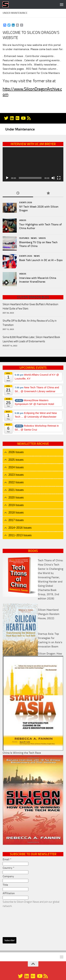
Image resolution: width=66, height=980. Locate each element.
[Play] (7, 178)
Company (8, 876)
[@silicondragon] (6, 118)
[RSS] (29, 118)
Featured (24, 238)
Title (5, 885)
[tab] (33, 452)
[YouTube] (23, 118)
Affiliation (9, 893)
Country (8, 868)
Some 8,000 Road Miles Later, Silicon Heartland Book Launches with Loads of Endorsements (31, 339)
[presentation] (17, 921)
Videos (23, 220)
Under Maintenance (20, 129)
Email (7, 859)
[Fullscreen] (59, 178)
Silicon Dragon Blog (33, 297)
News (34, 238)
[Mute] (53, 178)
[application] (33, 164)
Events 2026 (26, 202)
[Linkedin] (12, 118)
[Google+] (17, 118)
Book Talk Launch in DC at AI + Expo (41, 260)
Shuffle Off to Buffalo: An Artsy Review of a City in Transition (30, 323)
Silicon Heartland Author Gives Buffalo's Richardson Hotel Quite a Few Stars (30, 306)
